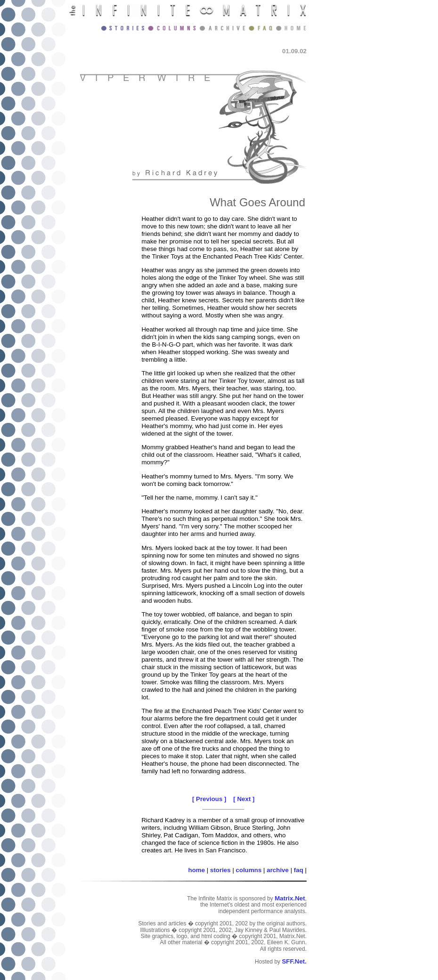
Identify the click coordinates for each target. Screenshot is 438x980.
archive (278, 870)
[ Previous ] (209, 799)
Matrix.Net (290, 898)
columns (249, 870)
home (197, 870)
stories (220, 870)
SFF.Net (293, 961)
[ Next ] (244, 799)
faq (299, 870)
